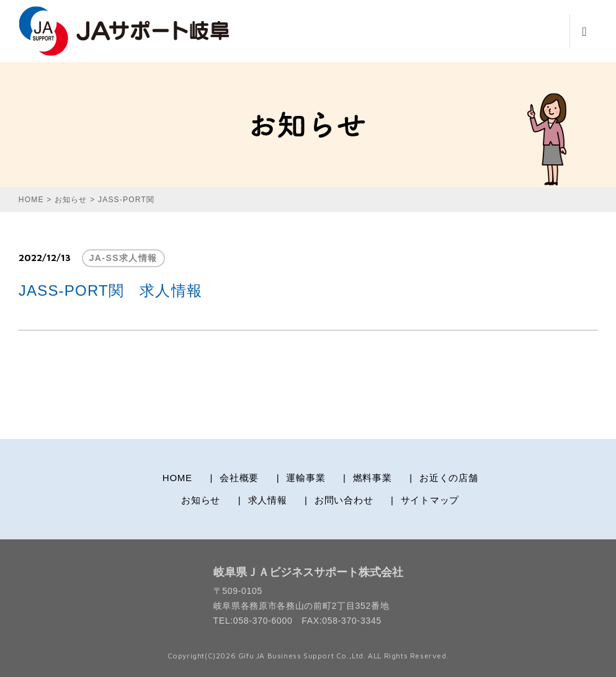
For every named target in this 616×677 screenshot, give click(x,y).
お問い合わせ (344, 500)
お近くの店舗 (449, 478)
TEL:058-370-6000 (253, 621)
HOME (177, 478)
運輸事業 (306, 478)
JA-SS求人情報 (123, 258)
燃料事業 (373, 478)
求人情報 (268, 500)
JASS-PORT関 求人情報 (110, 290)
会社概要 (239, 478)
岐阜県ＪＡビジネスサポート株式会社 (308, 572)
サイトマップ (430, 500)
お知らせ (201, 500)
